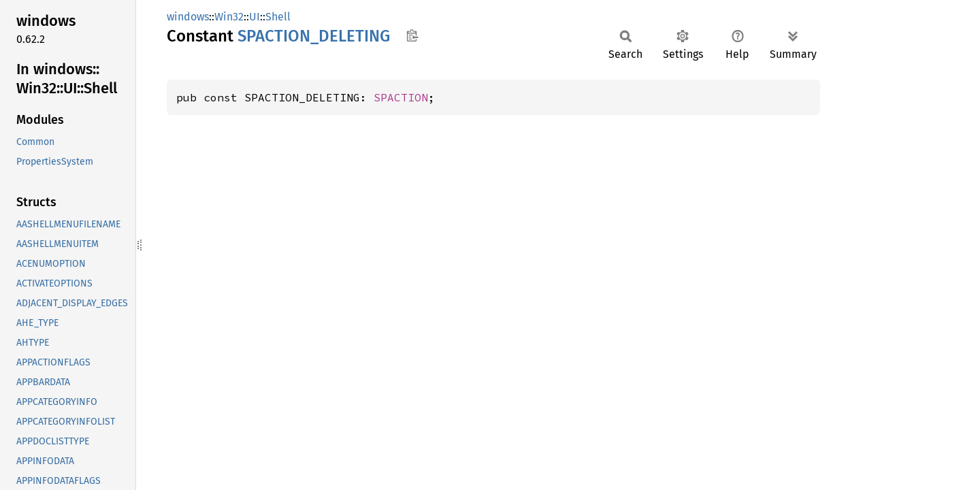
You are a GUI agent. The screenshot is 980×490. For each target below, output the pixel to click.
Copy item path (412, 35)
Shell (278, 17)
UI (255, 17)
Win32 (229, 17)
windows (188, 17)
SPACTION (401, 97)
